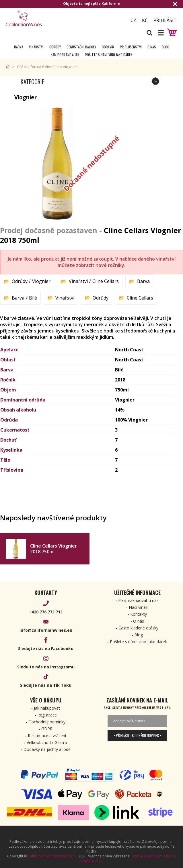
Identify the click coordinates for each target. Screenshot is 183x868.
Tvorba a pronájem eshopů (153, 856)
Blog (166, 47)
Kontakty (139, 614)
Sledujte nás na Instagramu (46, 667)
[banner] (37, 18)
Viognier (41, 281)
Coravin (108, 47)
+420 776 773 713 (46, 612)
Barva (19, 47)
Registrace (47, 715)
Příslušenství (131, 47)
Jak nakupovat (47, 708)
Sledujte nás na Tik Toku (46, 685)
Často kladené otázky (138, 628)
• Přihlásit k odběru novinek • (137, 735)
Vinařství (36, 47)
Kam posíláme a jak (65, 55)
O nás (152, 47)
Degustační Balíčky (81, 47)
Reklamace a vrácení (47, 736)
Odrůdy (55, 47)
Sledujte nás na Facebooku (46, 648)
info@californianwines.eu (46, 630)
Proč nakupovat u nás (138, 600)
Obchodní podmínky (47, 722)
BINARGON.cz (91, 861)
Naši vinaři (139, 607)
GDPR (47, 729)
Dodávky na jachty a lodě (47, 749)
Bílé (33, 298)
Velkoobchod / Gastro (47, 742)
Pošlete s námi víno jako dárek (109, 55)
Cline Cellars (106, 281)
